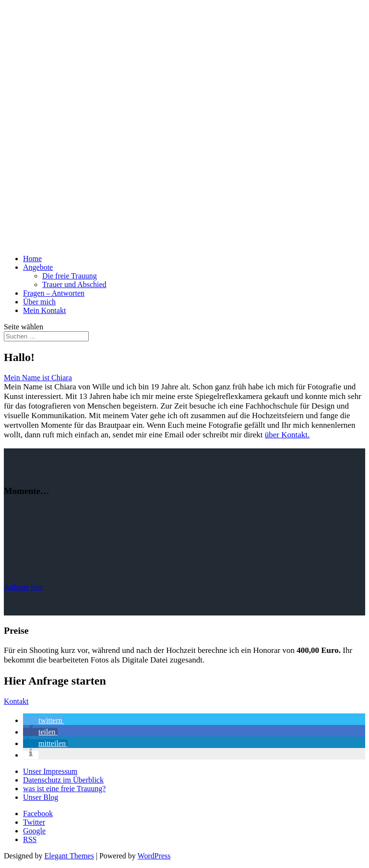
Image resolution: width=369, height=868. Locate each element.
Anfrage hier (23, 587)
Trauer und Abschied (74, 284)
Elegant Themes (69, 856)
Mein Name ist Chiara (38, 378)
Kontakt (16, 701)
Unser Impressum (50, 771)
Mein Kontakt (44, 310)
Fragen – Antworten (54, 293)
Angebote (38, 267)
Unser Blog (41, 797)
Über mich (39, 302)
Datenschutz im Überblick (63, 780)
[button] (44, 720)
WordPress (154, 856)
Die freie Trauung (70, 276)
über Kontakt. (287, 435)
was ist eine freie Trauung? (64, 789)
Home (32, 259)
